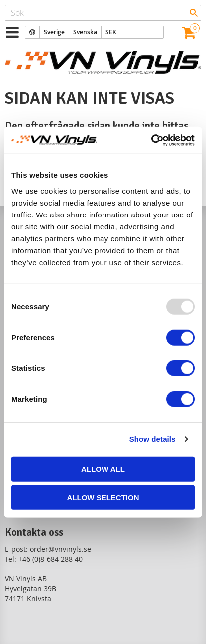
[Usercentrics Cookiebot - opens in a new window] (151, 140)
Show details (153, 439)
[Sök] (194, 13)
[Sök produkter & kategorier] (103, 13)
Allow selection (103, 497)
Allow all (103, 468)
